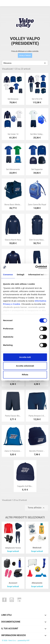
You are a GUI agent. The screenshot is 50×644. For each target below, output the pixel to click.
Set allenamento (13, 169)
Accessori (13, 583)
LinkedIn (19, 600)
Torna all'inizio (36, 508)
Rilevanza (25, 63)
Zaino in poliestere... (13, 451)
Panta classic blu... (13, 416)
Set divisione (13, 99)
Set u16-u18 (37, 99)
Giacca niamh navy (13, 240)
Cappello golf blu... (25, 486)
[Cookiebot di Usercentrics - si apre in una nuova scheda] (36, 267)
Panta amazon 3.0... (37, 416)
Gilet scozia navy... (37, 240)
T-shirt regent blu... (13, 381)
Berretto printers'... (37, 451)
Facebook (4, 600)
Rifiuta (25, 375)
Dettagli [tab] (21, 275)
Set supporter (37, 169)
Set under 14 (13, 134)
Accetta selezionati (25, 366)
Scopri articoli (13, 551)
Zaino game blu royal (37, 205)
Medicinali (37, 548)
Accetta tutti (25, 357)
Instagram (12, 600)
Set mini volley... (37, 134)
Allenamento (37, 583)
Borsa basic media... (13, 205)
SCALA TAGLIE (25, 55)
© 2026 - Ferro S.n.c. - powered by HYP (16, 641)
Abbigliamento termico (13, 548)
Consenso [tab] (8, 275)
